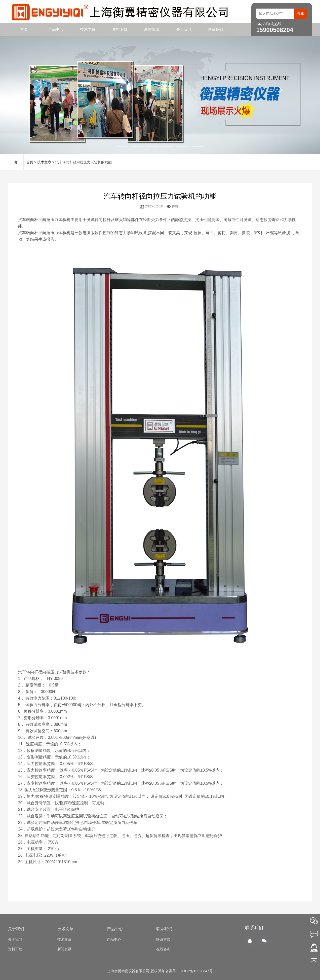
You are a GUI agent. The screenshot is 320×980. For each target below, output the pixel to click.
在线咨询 (163, 949)
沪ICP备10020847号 (196, 971)
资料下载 (120, 29)
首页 (24, 29)
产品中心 (56, 29)
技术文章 (88, 29)
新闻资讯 (152, 29)
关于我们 (184, 29)
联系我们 (215, 29)
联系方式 (163, 939)
